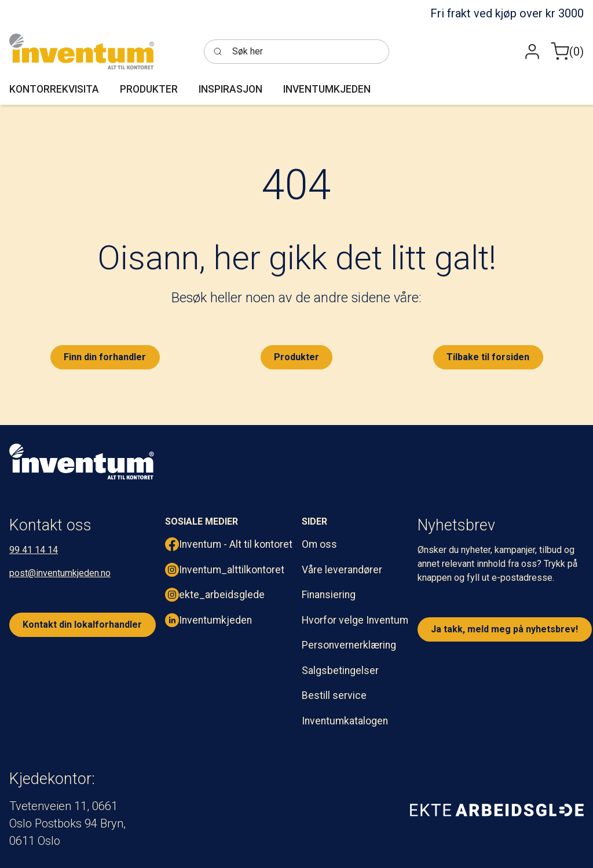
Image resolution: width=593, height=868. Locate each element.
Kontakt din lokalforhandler (82, 625)
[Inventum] (82, 52)
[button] (532, 52)
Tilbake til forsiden (488, 357)
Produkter (296, 357)
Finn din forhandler (105, 357)
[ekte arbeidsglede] (497, 810)
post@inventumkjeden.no (60, 573)
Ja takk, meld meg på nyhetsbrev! (504, 629)
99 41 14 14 (34, 550)
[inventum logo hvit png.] (82, 462)
